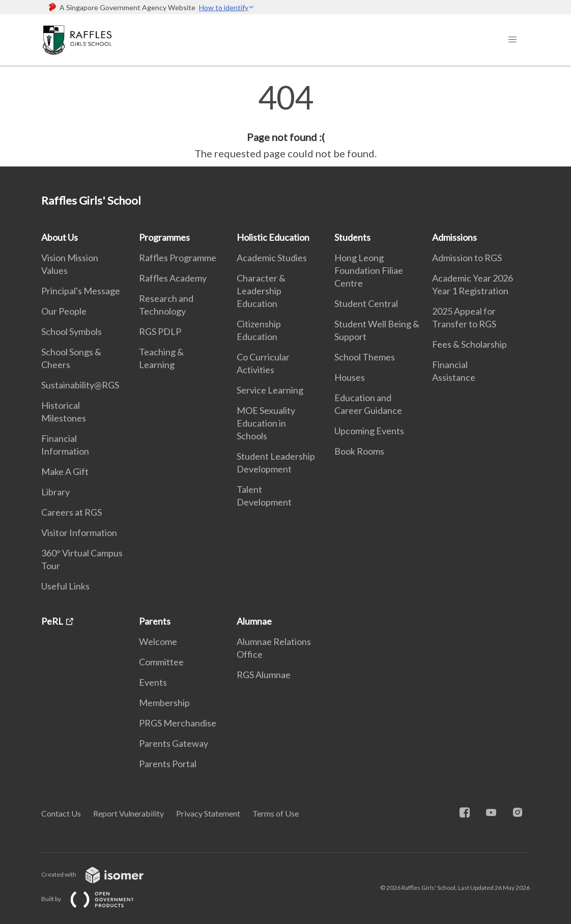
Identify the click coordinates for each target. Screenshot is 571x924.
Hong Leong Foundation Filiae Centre (369, 270)
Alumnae (254, 621)
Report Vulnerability (129, 813)
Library (55, 492)
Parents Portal (168, 764)
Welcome (158, 641)
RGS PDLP (160, 331)
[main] (285, 121)
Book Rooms (359, 451)
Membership (164, 703)
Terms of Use (276, 813)
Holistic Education (273, 237)
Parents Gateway (174, 743)
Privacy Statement (208, 813)
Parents (155, 621)
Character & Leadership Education (261, 291)
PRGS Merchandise (178, 723)
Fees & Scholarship (469, 344)
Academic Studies (272, 258)
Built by (96, 899)
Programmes (164, 237)
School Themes (365, 357)
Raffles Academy (173, 278)
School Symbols (72, 331)
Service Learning (270, 390)
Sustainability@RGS (80, 385)
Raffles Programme (178, 258)
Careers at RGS (72, 512)
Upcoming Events (369, 431)
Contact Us (61, 813)
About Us (60, 237)
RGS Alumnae (264, 675)
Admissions (454, 237)
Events (153, 682)
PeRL (52, 621)
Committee (161, 662)
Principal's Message (81, 291)
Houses (350, 377)
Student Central (366, 303)
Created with (101, 874)
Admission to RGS (467, 258)
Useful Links (65, 586)
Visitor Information (79, 533)
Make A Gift (65, 471)
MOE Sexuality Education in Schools (266, 423)
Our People (64, 311)
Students (352, 237)
